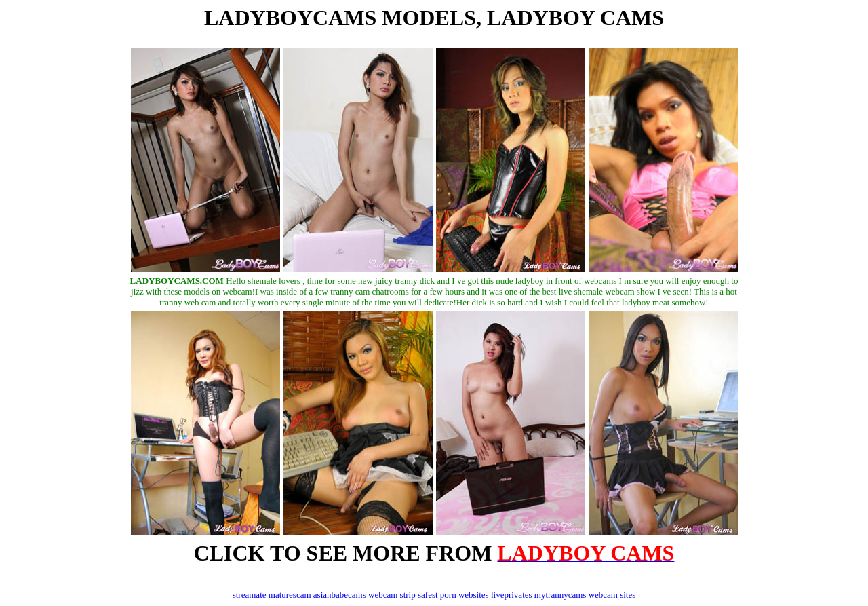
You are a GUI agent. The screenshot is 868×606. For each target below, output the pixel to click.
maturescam (290, 595)
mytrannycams (560, 595)
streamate (250, 595)
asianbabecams (340, 595)
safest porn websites (453, 595)
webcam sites (612, 595)
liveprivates (512, 595)
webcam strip (392, 595)
